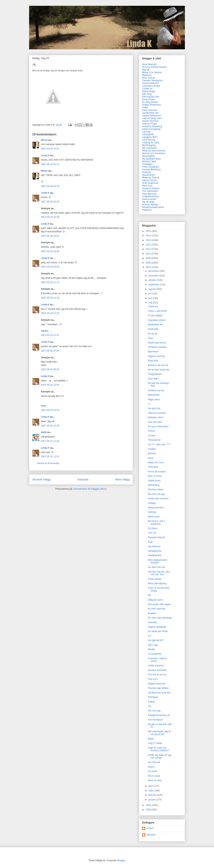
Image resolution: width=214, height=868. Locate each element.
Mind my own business (154, 151)
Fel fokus (153, 528)
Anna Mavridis (149, 64)
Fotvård (152, 449)
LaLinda (146, 132)
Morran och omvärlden (154, 153)
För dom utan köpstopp (160, 618)
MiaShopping (149, 145)
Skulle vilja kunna (157, 343)
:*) (149, 404)
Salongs (152, 512)
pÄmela (152, 453)
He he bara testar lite (159, 370)
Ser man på (154, 762)
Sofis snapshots (150, 183)
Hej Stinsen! (154, 546)
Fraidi (145, 107)
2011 (149, 249)
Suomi (151, 767)
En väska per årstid (158, 631)
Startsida (83, 479)
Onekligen (147, 164)
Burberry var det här (158, 365)
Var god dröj (154, 408)
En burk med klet (157, 609)
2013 (149, 240)
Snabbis (152, 613)
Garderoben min (150, 113)
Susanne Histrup (151, 188)
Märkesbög (154, 485)
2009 (149, 258)
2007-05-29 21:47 (50, 335)
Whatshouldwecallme (153, 207)
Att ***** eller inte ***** (159, 445)
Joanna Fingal (149, 124)
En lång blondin (150, 102)
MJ (149, 595)
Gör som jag (154, 711)
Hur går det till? (156, 640)
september (154, 285)
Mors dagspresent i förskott (158, 561)
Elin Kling (147, 94)
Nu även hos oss (156, 567)
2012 (149, 245)
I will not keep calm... (153, 118)
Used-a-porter (149, 199)
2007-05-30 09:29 (50, 369)
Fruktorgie (153, 329)
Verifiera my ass (156, 390)
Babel (151, 739)
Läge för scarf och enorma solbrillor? (158, 749)
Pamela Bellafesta (151, 170)
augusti (152, 289)
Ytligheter (147, 210)
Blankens (147, 75)
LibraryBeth (148, 134)
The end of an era (157, 675)
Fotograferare (155, 374)
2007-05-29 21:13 (50, 282)
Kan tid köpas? (155, 720)
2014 (149, 236)
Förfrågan (153, 697)
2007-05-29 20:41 (50, 236)
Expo (150, 338)
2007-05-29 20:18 (50, 186)
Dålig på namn (155, 600)
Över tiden (153, 379)
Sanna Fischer (150, 180)
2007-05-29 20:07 (50, 149)
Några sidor (154, 400)
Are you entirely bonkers (155, 67)
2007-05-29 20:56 (50, 267)
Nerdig (151, 649)
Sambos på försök (157, 670)
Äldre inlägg (122, 479)
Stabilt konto (154, 481)
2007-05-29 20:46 (50, 251)
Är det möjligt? (155, 316)
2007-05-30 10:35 (50, 426)
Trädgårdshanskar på (159, 715)
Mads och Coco (156, 463)
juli (150, 294)
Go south (153, 771)
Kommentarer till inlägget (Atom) (90, 489)
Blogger (121, 860)
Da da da (153, 334)
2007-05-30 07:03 (50, 351)
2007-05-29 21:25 (50, 313)
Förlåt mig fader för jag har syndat (160, 756)
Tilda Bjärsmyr (149, 194)
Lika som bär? (155, 422)
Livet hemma (149, 140)
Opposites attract (157, 320)
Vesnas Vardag (150, 205)
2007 (149, 267)
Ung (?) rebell (155, 743)
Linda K (45, 155)
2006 (149, 805)
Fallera (151, 702)
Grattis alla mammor (158, 499)
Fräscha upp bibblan (158, 688)
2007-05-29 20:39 (50, 217)
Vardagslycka (155, 551)
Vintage (152, 503)
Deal (150, 542)
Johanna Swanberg (152, 126)
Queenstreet (148, 175)
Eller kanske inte (151, 97)
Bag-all (146, 70)
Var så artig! (148, 202)
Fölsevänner (154, 440)
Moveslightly (148, 156)
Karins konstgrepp (151, 129)
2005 (149, 810)
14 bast (152, 436)
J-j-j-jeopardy (155, 654)
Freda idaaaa (155, 579)
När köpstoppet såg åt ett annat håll (159, 733)
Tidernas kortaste (157, 413)
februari (153, 795)
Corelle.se (147, 89)
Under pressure (156, 666)
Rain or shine (155, 476)
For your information (158, 426)
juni (151, 298)
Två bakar (153, 467)
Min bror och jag (156, 494)
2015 (149, 231)
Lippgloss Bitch (150, 137)
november (154, 276)
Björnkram (153, 352)
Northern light (149, 161)
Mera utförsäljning (157, 583)
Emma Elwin (149, 99)
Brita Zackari (149, 78)
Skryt (150, 458)
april (151, 786)
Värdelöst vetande (157, 347)
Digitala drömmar (157, 684)
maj (151, 303)
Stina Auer (147, 186)
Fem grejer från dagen (159, 604)
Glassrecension (156, 508)
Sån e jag (153, 645)
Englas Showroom (151, 105)
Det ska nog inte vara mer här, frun (159, 573)
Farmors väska (155, 489)
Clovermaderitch (150, 83)
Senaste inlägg (41, 479)
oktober (153, 280)
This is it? (153, 679)
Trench (151, 431)
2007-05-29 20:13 (50, 164)
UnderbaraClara (150, 196)
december (154, 271)
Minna (44, 140)
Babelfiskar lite (155, 325)
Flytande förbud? (157, 537)
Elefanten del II (156, 417)
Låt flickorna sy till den (159, 693)
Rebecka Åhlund (151, 178)
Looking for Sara (151, 143)
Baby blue (153, 361)
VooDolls (152, 622)
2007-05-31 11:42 (50, 441)
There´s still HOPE (157, 311)
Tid (149, 706)
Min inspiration (150, 148)
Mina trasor (154, 517)
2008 (149, 263)
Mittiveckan (154, 395)
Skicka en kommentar (48, 463)
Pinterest (147, 172)
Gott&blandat (155, 555)
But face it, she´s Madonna (156, 522)
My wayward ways (151, 159)
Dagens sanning (156, 356)
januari (152, 800)
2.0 (150, 636)
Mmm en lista (155, 780)
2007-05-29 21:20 (50, 298)
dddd (44, 432)
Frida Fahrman (150, 110)
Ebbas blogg (149, 91)
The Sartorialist (150, 191)
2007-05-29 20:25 (50, 202)
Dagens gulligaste (157, 627)
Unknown (151, 835)
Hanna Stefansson (152, 116)
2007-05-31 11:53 (50, 457)
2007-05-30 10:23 (50, 410)
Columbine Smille (151, 86)
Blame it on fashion (152, 72)
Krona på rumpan (157, 472)
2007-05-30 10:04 (50, 385)
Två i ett (152, 533)
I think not (153, 306)
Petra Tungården (151, 167)
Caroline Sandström (152, 81)
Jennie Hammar (150, 121)
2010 (149, 254)
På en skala (154, 776)
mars (151, 791)
